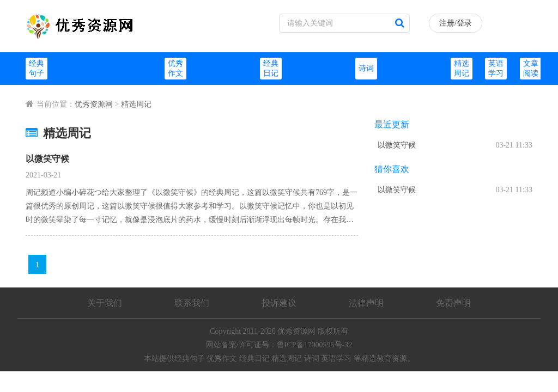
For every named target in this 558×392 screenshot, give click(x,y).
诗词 (366, 68)
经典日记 (254, 359)
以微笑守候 (47, 159)
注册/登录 (456, 23)
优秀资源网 (94, 104)
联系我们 (192, 303)
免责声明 (453, 303)
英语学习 (336, 359)
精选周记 (136, 104)
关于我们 (105, 303)
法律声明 (366, 303)
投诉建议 (279, 303)
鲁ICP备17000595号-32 (314, 345)
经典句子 (190, 359)
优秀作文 (222, 359)
